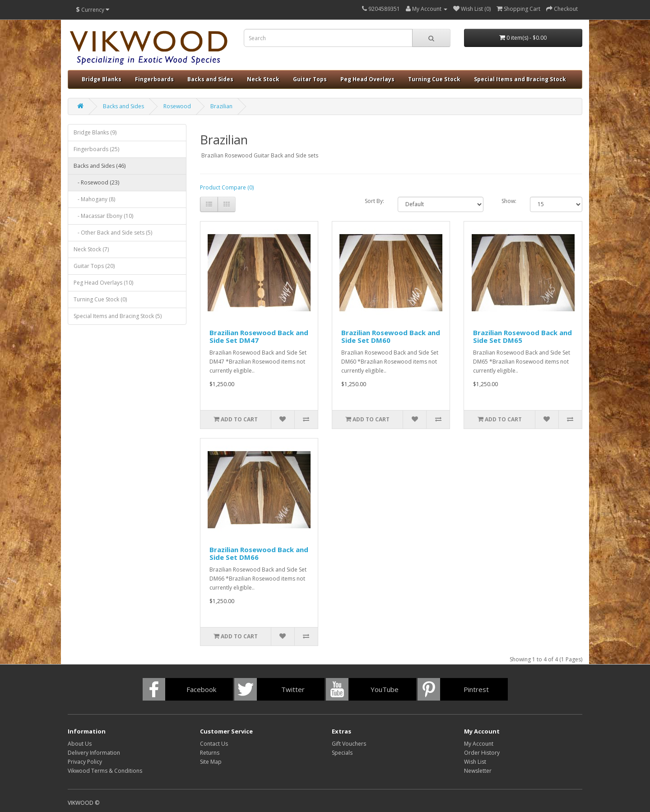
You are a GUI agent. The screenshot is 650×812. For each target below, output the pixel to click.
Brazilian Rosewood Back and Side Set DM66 (259, 553)
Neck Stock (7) (91, 249)
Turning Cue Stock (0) (100, 299)
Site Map (211, 762)
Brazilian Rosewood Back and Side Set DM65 (522, 336)
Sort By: (374, 201)
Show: (509, 201)
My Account (479, 744)
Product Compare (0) (227, 187)
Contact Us (214, 744)
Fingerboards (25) (96, 149)
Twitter (293, 689)
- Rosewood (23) (96, 182)
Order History (482, 753)
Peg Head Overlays (367, 79)
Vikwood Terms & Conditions (105, 771)
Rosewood (177, 106)
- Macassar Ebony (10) (103, 216)
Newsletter (478, 771)
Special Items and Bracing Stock (520, 79)
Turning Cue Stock (434, 79)
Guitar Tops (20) (94, 266)
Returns (210, 753)
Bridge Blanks (102, 79)
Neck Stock (263, 79)
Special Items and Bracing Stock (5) (118, 316)
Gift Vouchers (349, 744)
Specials (342, 753)
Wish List (475, 762)
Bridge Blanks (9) (95, 132)
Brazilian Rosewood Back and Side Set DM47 (259, 336)
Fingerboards (154, 79)
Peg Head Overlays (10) (103, 283)
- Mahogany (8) (94, 199)
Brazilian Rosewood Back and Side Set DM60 (391, 336)
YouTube (385, 689)
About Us (80, 744)
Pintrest (476, 689)
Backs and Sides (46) (100, 166)
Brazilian (221, 106)
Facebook (201, 689)
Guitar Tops (310, 79)
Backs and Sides (210, 79)
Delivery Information (94, 753)
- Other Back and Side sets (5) (113, 233)
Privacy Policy (85, 762)
